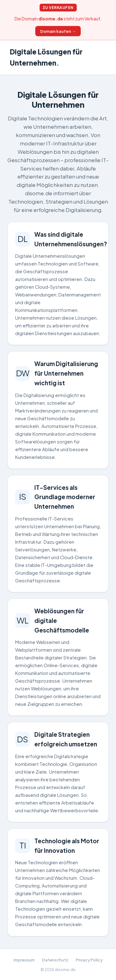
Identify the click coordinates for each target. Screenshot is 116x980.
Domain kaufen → (58, 31)
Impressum (24, 960)
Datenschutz (55, 960)
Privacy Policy (89, 960)
